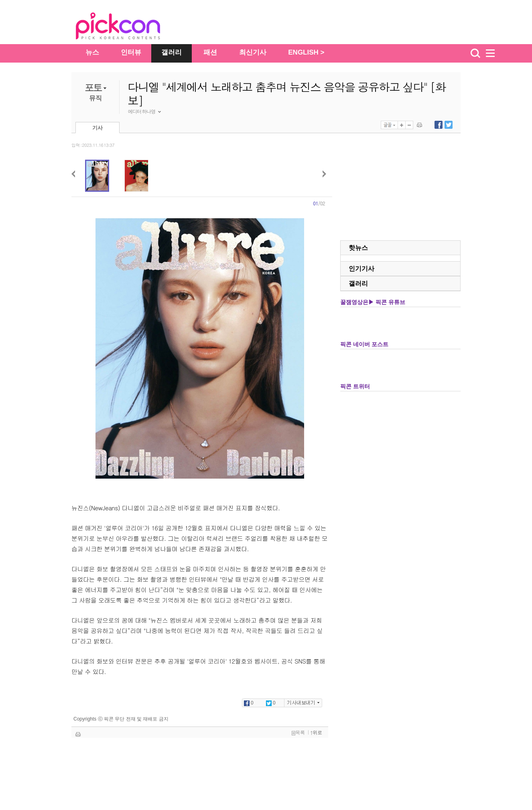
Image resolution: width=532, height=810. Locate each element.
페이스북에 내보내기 (439, 125)
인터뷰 (131, 52)
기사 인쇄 (419, 125)
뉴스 (92, 52)
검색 (475, 53)
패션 (210, 52)
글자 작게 (409, 125)
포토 (93, 87)
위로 (316, 733)
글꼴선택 (389, 125)
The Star (130, 27)
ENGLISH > (306, 52)
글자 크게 (402, 125)
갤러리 (172, 52)
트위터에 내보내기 (449, 125)
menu (494, 53)
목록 (298, 733)
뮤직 (95, 98)
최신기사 (253, 52)
